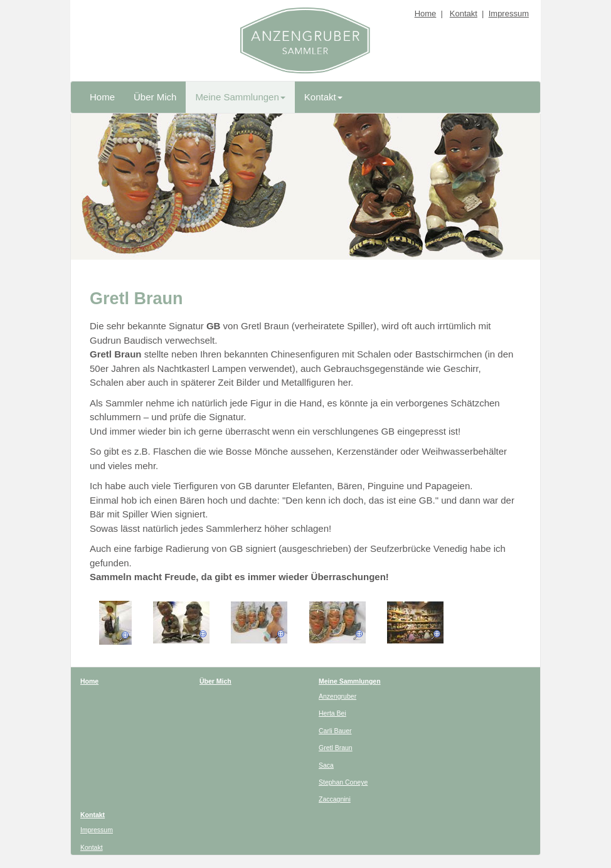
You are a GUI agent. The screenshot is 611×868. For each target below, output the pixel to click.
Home (426, 13)
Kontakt (464, 13)
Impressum (509, 13)
